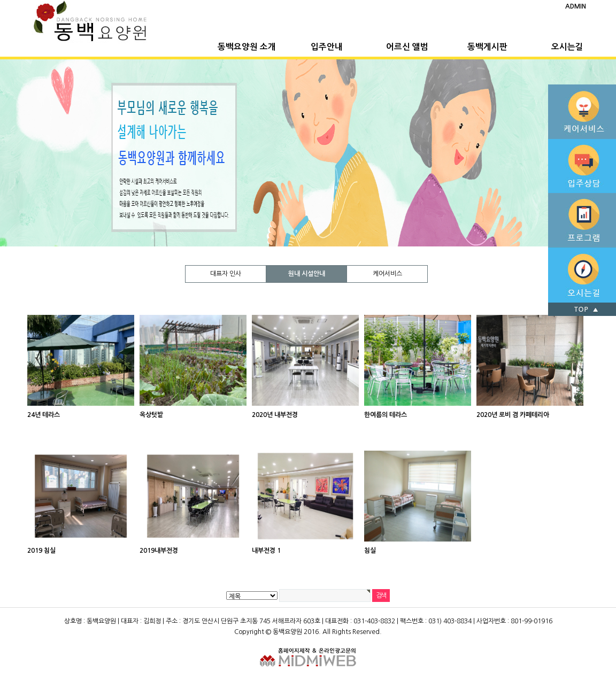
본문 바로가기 (0, 0)
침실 (370, 551)
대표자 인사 (226, 274)
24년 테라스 (44, 415)
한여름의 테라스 (386, 415)
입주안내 (327, 47)
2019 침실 (41, 551)
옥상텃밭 (151, 415)
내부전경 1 (266, 551)
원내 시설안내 (307, 274)
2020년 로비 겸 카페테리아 (513, 415)
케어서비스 (387, 274)
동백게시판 (487, 47)
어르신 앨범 (407, 47)
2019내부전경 (159, 551)
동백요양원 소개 (247, 47)
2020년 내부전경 (275, 415)
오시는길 (567, 47)
